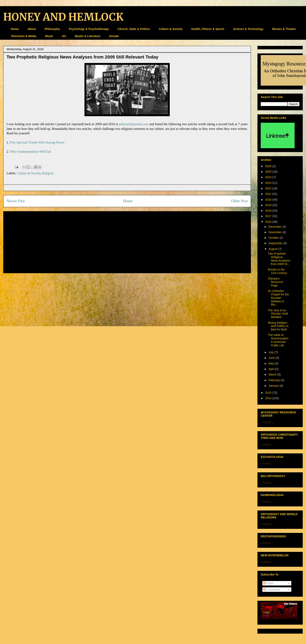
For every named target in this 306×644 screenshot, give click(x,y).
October (274, 238)
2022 (269, 188)
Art (64, 36)
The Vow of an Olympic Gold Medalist (278, 314)
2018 (269, 211)
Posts (268, 583)
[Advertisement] (127, 241)
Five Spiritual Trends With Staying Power (37, 142)
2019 (269, 205)
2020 (269, 200)
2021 (269, 194)
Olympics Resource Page (276, 282)
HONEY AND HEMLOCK (63, 17)
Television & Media (24, 36)
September (276, 243)
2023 (269, 183)
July (271, 352)
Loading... (267, 422)
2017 (269, 216)
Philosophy (52, 29)
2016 (269, 222)
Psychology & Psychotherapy (89, 29)
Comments (272, 590)
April (272, 369)
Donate (114, 36)
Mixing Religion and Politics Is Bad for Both (278, 326)
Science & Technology (248, 29)
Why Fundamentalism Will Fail (30, 152)
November (275, 232)
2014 (269, 398)
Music (49, 36)
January (274, 386)
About (32, 29)
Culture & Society (171, 29)
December (275, 227)
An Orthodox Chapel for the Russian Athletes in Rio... (278, 298)
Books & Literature (88, 36)
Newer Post (16, 201)
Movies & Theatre (284, 29)
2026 (269, 166)
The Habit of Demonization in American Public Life (278, 340)
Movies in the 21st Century (277, 271)
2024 (269, 177)
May (272, 363)
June (272, 358)
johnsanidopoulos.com (134, 124)
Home (15, 29)
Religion (48, 173)
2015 (269, 393)
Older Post (239, 201)
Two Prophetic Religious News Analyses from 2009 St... (279, 259)
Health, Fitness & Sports (208, 29)
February (275, 380)
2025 (269, 172)
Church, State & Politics (134, 29)
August (273, 249)
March (273, 374)
